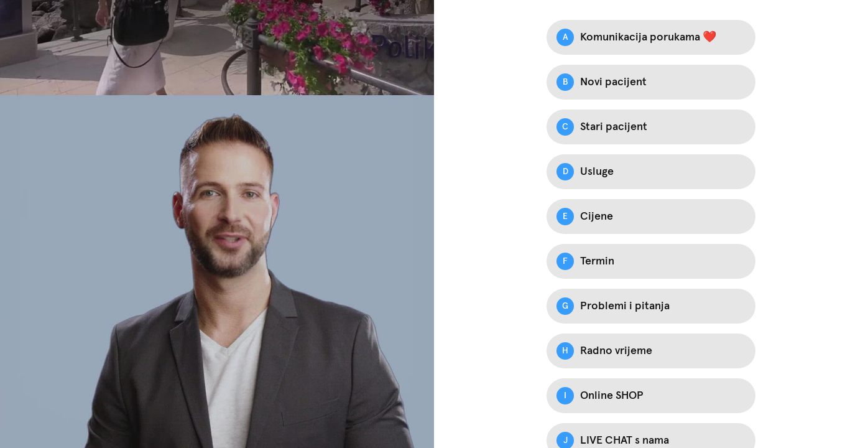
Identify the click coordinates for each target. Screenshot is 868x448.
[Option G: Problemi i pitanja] (651, 306)
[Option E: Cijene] (651, 217)
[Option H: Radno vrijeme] (651, 351)
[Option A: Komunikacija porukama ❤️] (651, 37)
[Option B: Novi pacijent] (651, 82)
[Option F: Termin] (651, 261)
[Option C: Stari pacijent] (651, 127)
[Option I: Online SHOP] (651, 396)
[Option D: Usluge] (651, 172)
